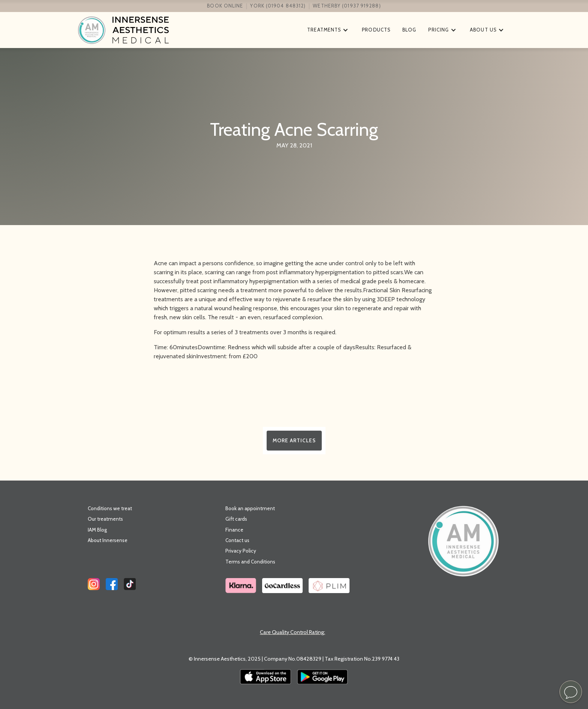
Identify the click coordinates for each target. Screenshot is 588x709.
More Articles (294, 440)
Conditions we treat (110, 508)
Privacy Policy (241, 551)
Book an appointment (250, 508)
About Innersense (108, 540)
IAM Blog (97, 530)
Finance (234, 530)
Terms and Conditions (250, 562)
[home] (189, 30)
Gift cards (236, 519)
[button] (328, 30)
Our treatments (105, 519)
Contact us (237, 540)
